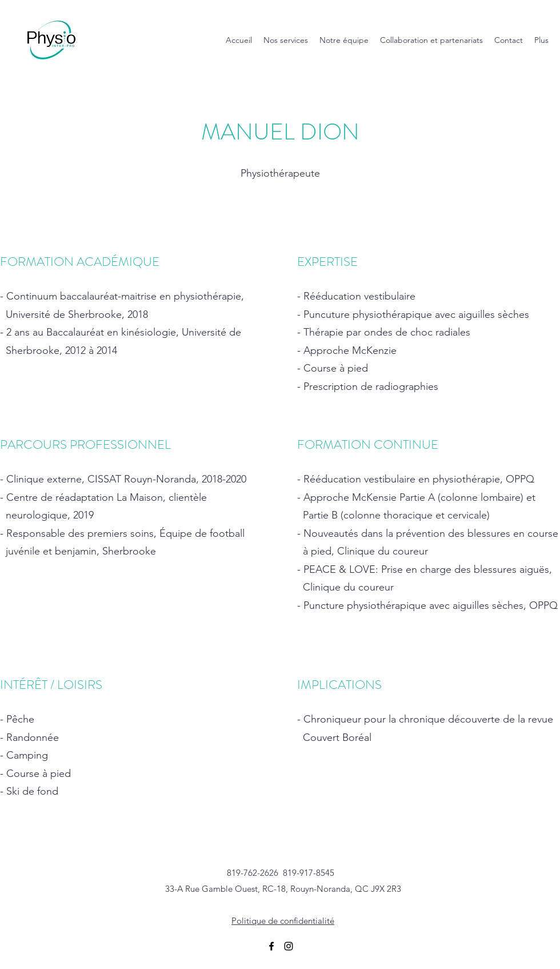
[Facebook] (271, 946)
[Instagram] (289, 946)
